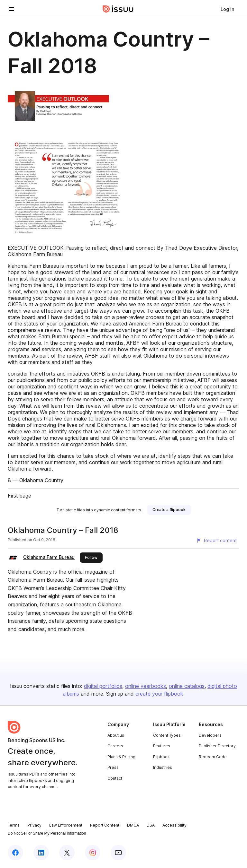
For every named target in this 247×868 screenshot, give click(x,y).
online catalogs (187, 686)
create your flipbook (159, 694)
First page (19, 496)
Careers (115, 746)
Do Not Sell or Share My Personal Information (47, 833)
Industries (163, 767)
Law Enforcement (66, 825)
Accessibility (174, 825)
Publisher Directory (217, 746)
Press (113, 767)
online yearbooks (146, 686)
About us (116, 735)
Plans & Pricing (121, 757)
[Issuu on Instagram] (93, 853)
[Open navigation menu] (12, 9)
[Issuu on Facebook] (15, 853)
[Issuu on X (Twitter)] (67, 853)
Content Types (167, 735)
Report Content (105, 825)
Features (162, 746)
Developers (210, 735)
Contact (115, 778)
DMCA (133, 825)
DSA (151, 825)
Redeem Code (213, 757)
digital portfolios (103, 686)
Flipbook (161, 757)
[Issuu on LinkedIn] (41, 853)
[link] (227, 9)
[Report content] (216, 541)
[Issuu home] (118, 9)
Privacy (34, 825)
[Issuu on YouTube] (118, 853)
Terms (14, 825)
